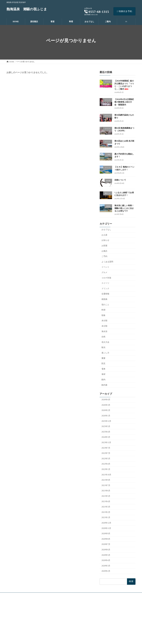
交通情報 (105, 294)
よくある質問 (107, 262)
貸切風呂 (56, 610)
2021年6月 (106, 491)
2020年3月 (106, 566)
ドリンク (105, 289)
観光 (103, 347)
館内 (103, 380)
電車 (103, 369)
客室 (54, 615)
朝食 (103, 315)
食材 (103, 374)
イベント (105, 267)
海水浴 (104, 331)
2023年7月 (106, 448)
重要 (103, 358)
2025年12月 (106, 421)
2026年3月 (106, 405)
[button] (27, 603)
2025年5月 (106, 426)
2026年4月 (106, 400)
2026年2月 (106, 410)
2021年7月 (106, 485)
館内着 (104, 385)
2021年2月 (106, 512)
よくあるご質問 (60, 639)
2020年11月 (106, 528)
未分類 (104, 321)
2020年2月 (106, 571)
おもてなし (106, 230)
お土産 (104, 235)
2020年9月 (106, 534)
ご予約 (104, 256)
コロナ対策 (106, 278)
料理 (103, 310)
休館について (120, 180)
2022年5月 (106, 459)
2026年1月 (106, 416)
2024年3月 (106, 437)
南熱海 (104, 299)
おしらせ (58, 635)
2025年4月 (106, 432)
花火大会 (105, 342)
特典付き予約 (124, 11)
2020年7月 (106, 544)
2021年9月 (106, 480)
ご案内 (55, 630)
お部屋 (104, 246)
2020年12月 (106, 523)
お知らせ (105, 240)
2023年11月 (106, 442)
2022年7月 (106, 453)
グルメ (104, 272)
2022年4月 (106, 464)
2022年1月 (106, 469)
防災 (103, 364)
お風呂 (104, 251)
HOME (55, 606)
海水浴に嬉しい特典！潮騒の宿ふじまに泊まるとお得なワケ (124, 208)
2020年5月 (106, 555)
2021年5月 (106, 496)
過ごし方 (105, 353)
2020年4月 (106, 560)
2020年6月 (106, 550)
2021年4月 (106, 501)
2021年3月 (106, 507)
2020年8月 (106, 539)
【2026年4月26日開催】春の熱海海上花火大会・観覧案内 (125, 102)
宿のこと (105, 305)
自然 (103, 337)
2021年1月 (106, 517)
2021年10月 (106, 475)
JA (126, 22)
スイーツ (105, 283)
